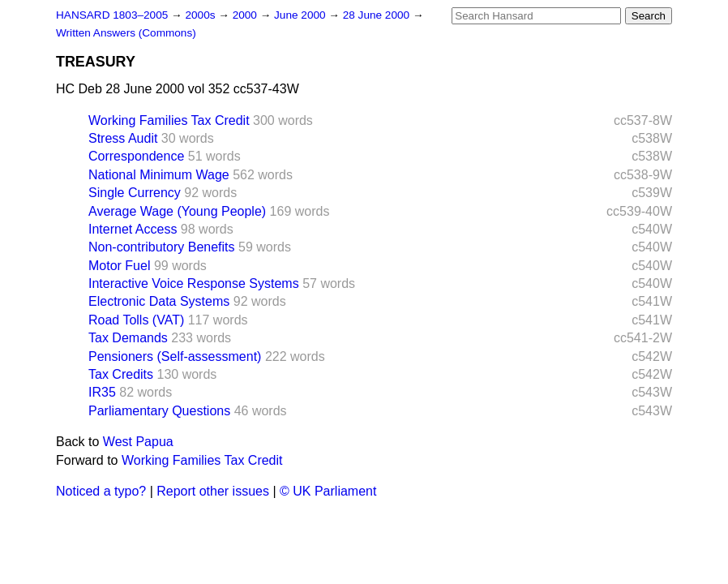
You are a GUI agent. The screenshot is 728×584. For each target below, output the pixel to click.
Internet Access (133, 229)
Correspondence (136, 156)
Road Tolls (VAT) (136, 320)
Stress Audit (123, 138)
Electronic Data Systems (159, 301)
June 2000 (301, 15)
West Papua (138, 442)
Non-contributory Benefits (162, 247)
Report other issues (213, 491)
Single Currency (135, 193)
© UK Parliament (328, 491)
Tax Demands (128, 338)
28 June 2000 (378, 15)
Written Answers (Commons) (126, 33)
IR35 (102, 392)
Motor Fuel (119, 266)
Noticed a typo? (101, 491)
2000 (246, 15)
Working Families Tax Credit (169, 120)
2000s (201, 15)
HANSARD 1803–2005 (112, 15)
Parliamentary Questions (159, 411)
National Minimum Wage (159, 175)
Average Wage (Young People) (177, 211)
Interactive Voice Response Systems (194, 283)
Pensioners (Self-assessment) (175, 356)
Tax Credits (121, 374)
